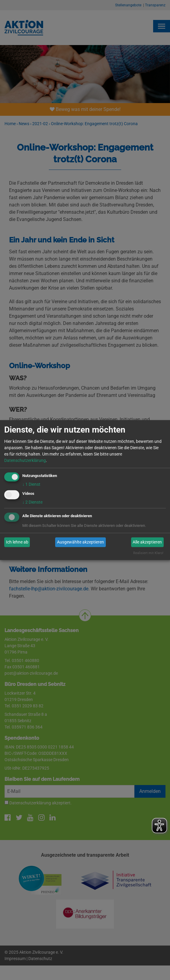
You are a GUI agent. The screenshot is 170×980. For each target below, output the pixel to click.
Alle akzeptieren (147, 542)
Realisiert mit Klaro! (148, 553)
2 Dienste (32, 502)
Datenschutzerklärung (25, 460)
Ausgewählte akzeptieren (80, 542)
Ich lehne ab (17, 542)
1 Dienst (31, 484)
